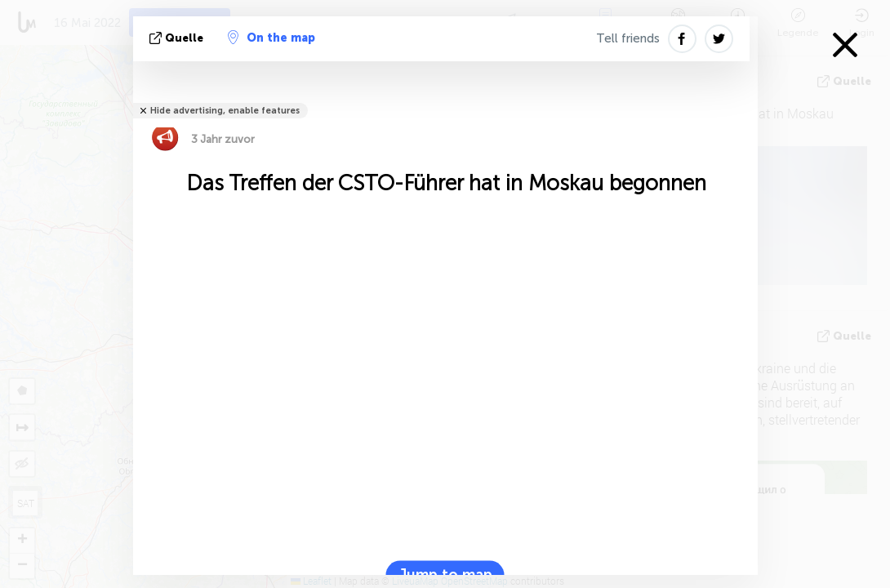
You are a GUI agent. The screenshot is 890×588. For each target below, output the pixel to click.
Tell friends (628, 38)
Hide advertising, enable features (225, 111)
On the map (271, 38)
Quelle (178, 38)
